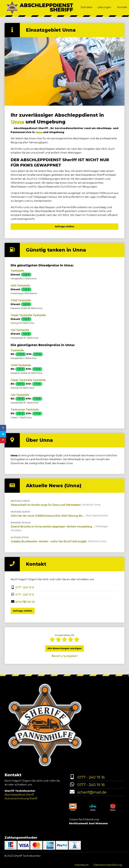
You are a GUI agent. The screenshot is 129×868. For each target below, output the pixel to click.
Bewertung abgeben (65, 656)
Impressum (82, 865)
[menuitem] (87, 8)
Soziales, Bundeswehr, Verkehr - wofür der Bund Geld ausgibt (49, 541)
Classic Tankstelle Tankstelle (28, 315)
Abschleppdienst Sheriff (19, 795)
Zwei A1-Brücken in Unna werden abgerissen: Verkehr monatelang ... (52, 526)
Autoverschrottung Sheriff (21, 798)
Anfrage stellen (64, 226)
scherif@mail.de (25, 602)
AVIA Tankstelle (20, 285)
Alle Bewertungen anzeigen (64, 648)
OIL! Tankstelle (20, 330)
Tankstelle (17, 271)
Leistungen (104, 7)
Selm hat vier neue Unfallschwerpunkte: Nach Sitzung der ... (48, 516)
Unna (17, 122)
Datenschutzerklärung (108, 865)
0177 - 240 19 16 (25, 587)
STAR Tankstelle (21, 300)
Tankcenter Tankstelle (25, 409)
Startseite (87, 7)
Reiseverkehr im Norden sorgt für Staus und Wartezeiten (46, 505)
